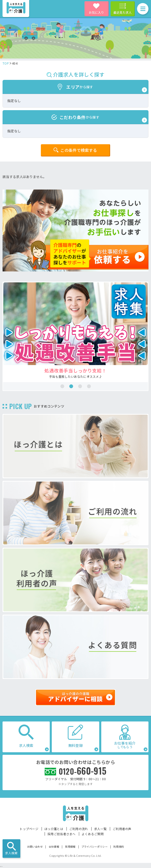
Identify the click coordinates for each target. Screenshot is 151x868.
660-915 (83, 771)
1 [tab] (62, 386)
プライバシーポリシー (95, 847)
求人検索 (11, 853)
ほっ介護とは (54, 829)
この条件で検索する (79, 150)
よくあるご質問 (93, 834)
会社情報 (54, 847)
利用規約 (119, 847)
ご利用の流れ (79, 829)
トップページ (29, 829)
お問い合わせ (35, 847)
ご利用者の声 (122, 829)
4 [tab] (89, 386)
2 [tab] (71, 386)
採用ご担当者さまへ (62, 834)
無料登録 (75, 745)
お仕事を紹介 (125, 745)
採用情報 (70, 847)
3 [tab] (80, 386)
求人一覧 (100, 829)
